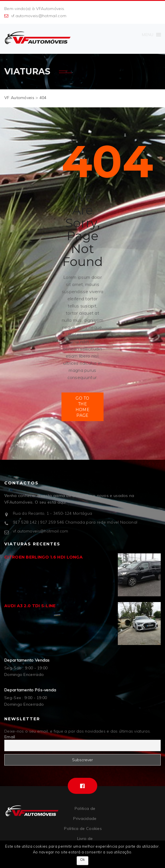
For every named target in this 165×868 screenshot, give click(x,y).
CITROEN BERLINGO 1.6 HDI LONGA (43, 557)
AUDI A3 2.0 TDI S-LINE (30, 606)
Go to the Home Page (82, 407)
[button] (148, 35)
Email (10, 737)
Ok (83, 860)
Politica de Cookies (83, 828)
